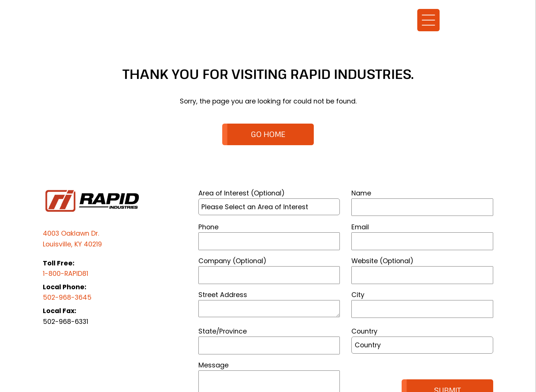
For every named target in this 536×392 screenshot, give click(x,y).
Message (213, 365)
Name (361, 193)
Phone (208, 227)
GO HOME (268, 134)
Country (364, 331)
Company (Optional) (232, 261)
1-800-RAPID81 (66, 273)
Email (360, 227)
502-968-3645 (67, 297)
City (358, 295)
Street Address (223, 295)
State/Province (223, 331)
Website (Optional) (382, 261)
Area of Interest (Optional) (242, 193)
